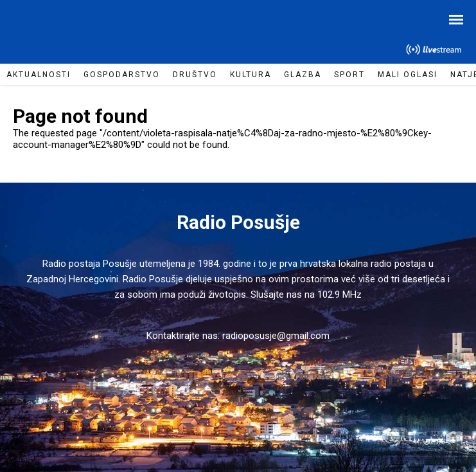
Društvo (195, 75)
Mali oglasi (408, 75)
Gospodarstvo (122, 75)
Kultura (251, 75)
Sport (349, 75)
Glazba (303, 75)
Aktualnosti (39, 75)
